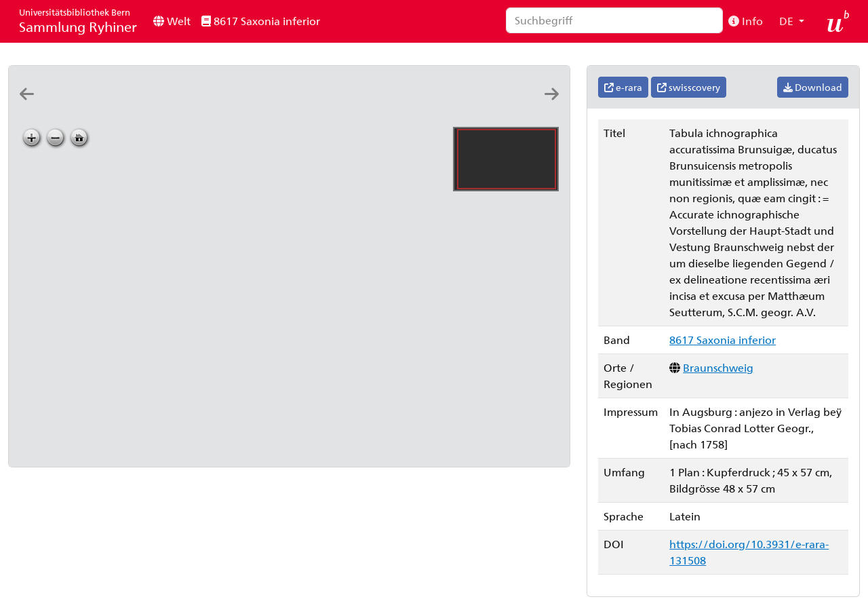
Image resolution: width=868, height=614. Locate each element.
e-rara (623, 87)
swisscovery (689, 87)
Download (813, 87)
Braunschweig (718, 367)
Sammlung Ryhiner (78, 21)
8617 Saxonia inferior (261, 21)
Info (746, 21)
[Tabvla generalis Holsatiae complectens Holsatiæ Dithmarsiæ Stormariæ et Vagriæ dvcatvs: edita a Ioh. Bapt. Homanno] (95, 106)
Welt (172, 21)
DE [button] (788, 21)
